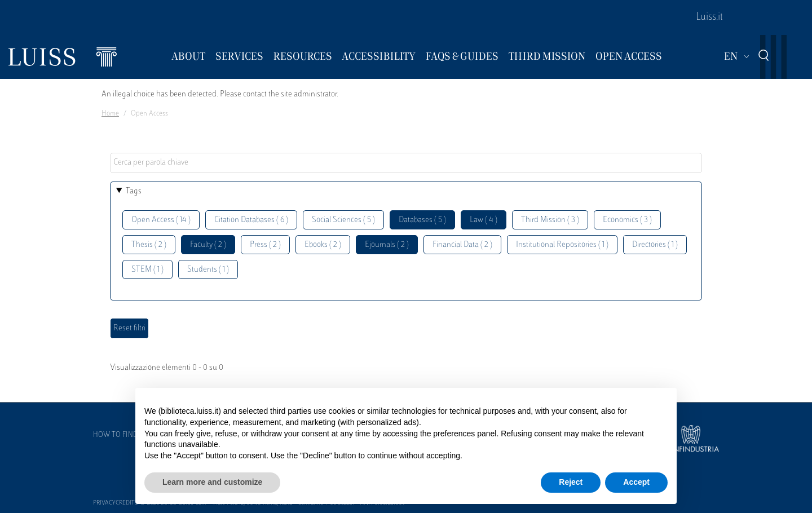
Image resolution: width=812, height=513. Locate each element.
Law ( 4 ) (484, 220)
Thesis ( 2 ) (149, 245)
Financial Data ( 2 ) (462, 245)
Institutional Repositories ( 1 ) (562, 245)
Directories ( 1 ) (655, 245)
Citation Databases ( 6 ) (251, 220)
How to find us (121, 435)
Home (110, 114)
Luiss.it (709, 17)
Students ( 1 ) (208, 270)
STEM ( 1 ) (147, 270)
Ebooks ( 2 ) (323, 245)
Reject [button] (571, 482)
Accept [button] (636, 482)
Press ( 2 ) (265, 245)
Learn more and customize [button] (212, 482)
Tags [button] (134, 191)
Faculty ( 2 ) (208, 245)
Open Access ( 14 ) (161, 220)
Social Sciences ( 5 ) (343, 220)
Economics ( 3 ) (627, 220)
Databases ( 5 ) (422, 220)
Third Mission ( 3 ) (550, 220)
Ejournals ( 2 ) (387, 245)
